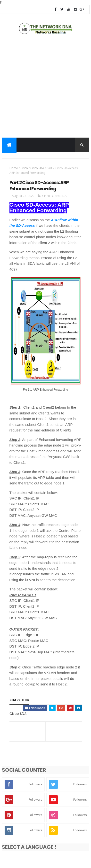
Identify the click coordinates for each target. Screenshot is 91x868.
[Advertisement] (45, 87)
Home (14, 168)
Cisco (24, 168)
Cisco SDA (37, 168)
